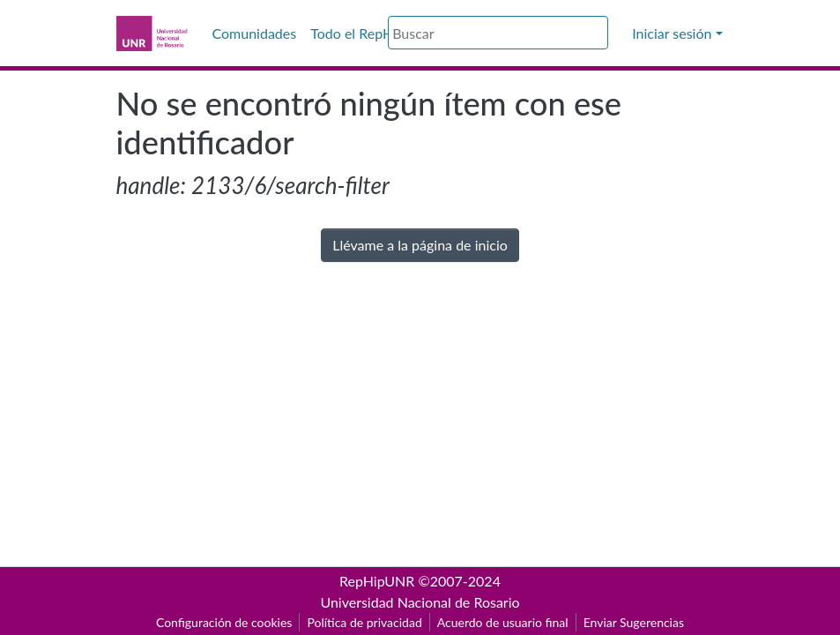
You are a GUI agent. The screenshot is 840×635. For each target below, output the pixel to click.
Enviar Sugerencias (634, 622)
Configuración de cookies (224, 622)
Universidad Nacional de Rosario (420, 602)
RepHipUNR (377, 581)
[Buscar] (498, 33)
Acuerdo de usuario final (503, 622)
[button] (619, 34)
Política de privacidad (364, 622)
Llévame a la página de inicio (420, 245)
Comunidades (255, 33)
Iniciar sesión (672, 33)
